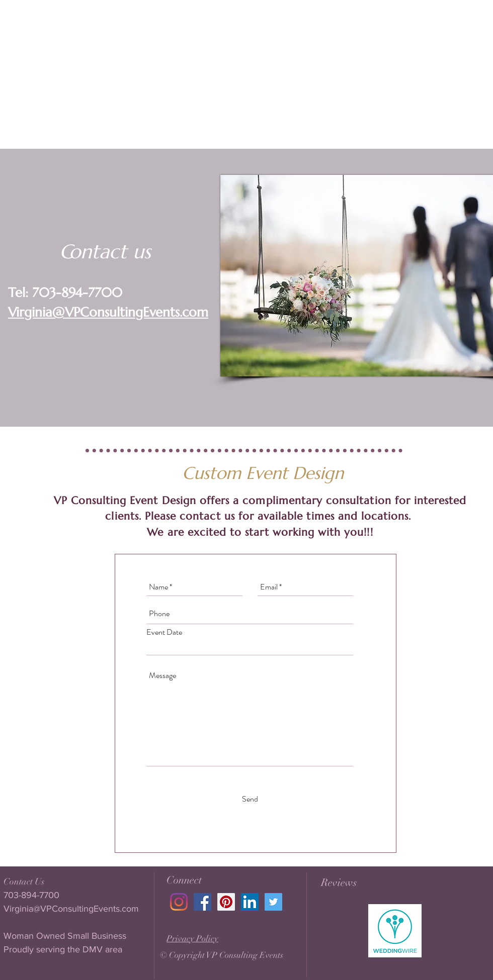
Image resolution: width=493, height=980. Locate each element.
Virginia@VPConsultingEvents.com (108, 312)
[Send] (250, 800)
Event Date (164, 632)
